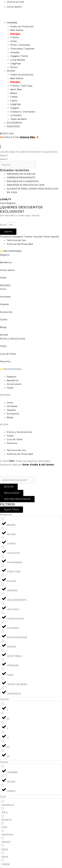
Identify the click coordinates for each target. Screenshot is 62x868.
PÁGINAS (5, 285)
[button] (31, 251)
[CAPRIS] (3, 538)
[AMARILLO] (3, 801)
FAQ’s (3, 278)
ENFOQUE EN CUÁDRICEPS (23, 181)
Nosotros (5, 361)
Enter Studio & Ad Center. (39, 465)
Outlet (4, 319)
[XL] (3, 741)
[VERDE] (3, 860)
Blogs (3, 327)
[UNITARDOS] (3, 688)
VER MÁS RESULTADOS (17, 499)
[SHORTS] (3, 641)
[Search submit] (9, 487)
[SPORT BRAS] (3, 650)
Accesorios (6, 312)
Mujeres (4, 304)
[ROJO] (3, 845)
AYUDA (4, 335)
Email (4, 225)
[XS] (3, 751)
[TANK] (3, 669)
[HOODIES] (3, 585)
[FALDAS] (3, 575)
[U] (3, 732)
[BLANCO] (3, 816)
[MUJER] (3, 776)
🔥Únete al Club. (10, 137)
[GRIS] (3, 823)
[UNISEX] (3, 785)
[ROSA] (3, 853)
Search (4, 155)
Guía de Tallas (8, 354)
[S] (3, 722)
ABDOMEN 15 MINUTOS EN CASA (26, 185)
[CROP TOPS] (3, 566)
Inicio (3, 289)
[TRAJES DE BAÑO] (3, 678)
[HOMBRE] (3, 766)
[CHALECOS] (3, 547)
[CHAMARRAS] (3, 556)
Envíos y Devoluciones (13, 339)
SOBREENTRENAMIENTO (21, 177)
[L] (3, 704)
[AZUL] (3, 808)
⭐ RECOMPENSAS (11, 251)
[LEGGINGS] (3, 603)
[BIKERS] (3, 519)
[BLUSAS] (3, 528)
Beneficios (6, 262)
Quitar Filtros (11, 509)
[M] (3, 713)
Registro (5, 255)
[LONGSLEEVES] (3, 613)
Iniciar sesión (7, 270)
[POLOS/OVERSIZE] (3, 631)
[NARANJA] (3, 831)
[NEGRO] (3, 838)
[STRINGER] (3, 660)
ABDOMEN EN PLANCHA (21, 174)
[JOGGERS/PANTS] (3, 594)
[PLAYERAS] (3, 622)
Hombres (5, 297)
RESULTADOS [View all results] (12, 493)
